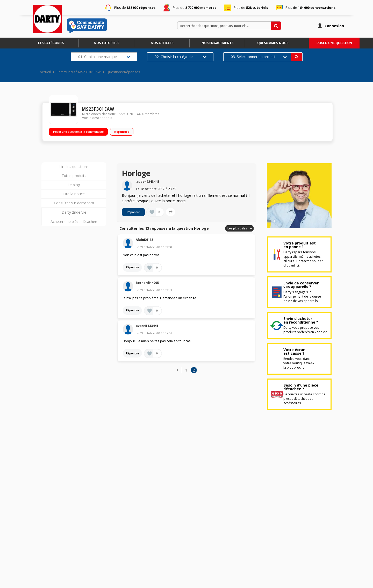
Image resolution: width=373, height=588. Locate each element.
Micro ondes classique (99, 114)
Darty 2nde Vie (74, 212)
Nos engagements (217, 43)
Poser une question (334, 43)
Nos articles (162, 43)
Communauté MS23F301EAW (79, 72)
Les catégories (51, 43)
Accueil (45, 72)
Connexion (334, 26)
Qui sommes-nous (273, 43)
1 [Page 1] (186, 370)
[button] (177, 370)
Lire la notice (74, 194)
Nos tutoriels (106, 43)
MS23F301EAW (98, 109)
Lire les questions (74, 167)
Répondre (133, 212)
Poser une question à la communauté (78, 132)
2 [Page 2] (194, 370)
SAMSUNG (127, 114)
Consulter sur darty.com (74, 203)
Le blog (74, 185)
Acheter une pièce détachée (74, 222)
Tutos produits (74, 176)
